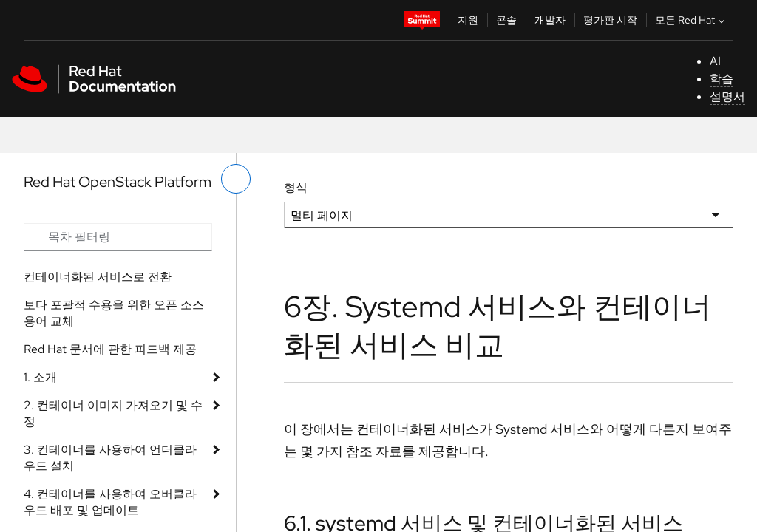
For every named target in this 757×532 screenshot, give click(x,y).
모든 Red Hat (692, 20)
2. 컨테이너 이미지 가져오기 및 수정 (113, 413)
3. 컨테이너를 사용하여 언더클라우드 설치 (110, 458)
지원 (468, 20)
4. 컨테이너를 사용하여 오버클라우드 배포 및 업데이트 (110, 502)
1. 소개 (40, 377)
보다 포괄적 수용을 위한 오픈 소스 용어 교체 (114, 313)
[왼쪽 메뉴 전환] (236, 179)
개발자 (550, 20)
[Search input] (118, 237)
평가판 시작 (610, 20)
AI (715, 61)
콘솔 (506, 20)
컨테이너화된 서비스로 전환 (98, 277)
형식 (296, 187)
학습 (722, 79)
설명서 (727, 96)
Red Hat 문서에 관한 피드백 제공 (110, 349)
